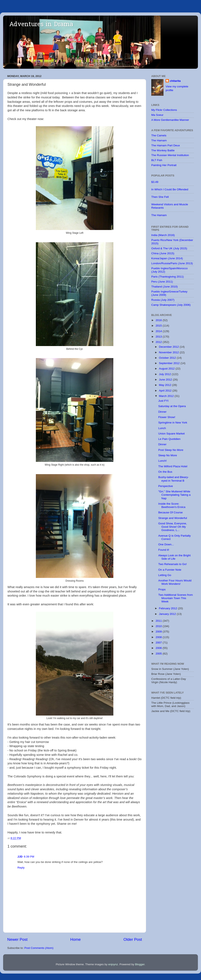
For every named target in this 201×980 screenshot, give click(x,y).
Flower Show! (167, 417)
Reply (21, 868)
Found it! (164, 550)
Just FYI (163, 401)
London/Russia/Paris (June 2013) (172, 263)
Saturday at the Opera (172, 406)
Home (75, 939)
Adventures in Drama (41, 25)
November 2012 (169, 352)
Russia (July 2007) (163, 300)
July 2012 (165, 374)
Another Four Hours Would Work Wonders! (175, 582)
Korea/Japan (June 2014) (167, 258)
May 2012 (165, 385)
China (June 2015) (163, 253)
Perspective (166, 486)
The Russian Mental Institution (170, 155)
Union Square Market (172, 434)
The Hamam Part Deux (166, 145)
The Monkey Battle (163, 150)
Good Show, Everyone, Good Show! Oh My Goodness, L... (173, 527)
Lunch (162, 428)
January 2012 (168, 614)
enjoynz (113, 964)
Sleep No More (168, 455)
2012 (159, 342)
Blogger (140, 964)
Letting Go (165, 575)
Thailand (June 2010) (165, 287)
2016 (159, 320)
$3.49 (155, 182)
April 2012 (166, 391)
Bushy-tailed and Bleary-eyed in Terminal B (174, 479)
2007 (159, 643)
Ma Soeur (157, 115)
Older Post (133, 939)
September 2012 (170, 363)
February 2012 (168, 608)
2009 (159, 632)
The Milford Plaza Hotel (173, 466)
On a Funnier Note (170, 570)
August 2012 (167, 369)
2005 (159, 654)
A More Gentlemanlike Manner (170, 120)
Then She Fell (160, 197)
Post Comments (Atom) (39, 948)
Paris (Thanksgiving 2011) (168, 277)
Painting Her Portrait (164, 165)
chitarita (175, 81)
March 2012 (167, 396)
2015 (159, 326)
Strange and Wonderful (173, 518)
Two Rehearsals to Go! (173, 564)
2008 (159, 637)
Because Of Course (171, 512)
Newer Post (17, 939)
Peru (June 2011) (162, 282)
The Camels (159, 135)
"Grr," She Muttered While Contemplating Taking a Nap (174, 495)
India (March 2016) (163, 235)
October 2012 (168, 358)
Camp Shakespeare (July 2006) (171, 305)
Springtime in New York (173, 423)
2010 (159, 626)
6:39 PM (29, 857)
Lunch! (163, 461)
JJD (20, 857)
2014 (159, 331)
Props (162, 589)
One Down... (166, 544)
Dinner (162, 412)
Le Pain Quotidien (169, 439)
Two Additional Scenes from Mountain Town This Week (176, 598)
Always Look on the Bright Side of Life (174, 557)
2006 (159, 648)
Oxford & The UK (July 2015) (169, 248)
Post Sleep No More (171, 450)
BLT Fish (157, 160)
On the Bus (165, 472)
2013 (159, 337)
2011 (159, 621)
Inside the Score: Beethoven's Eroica (172, 505)
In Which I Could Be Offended (170, 189)
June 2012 (166, 380)
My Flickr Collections (164, 110)
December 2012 (169, 347)
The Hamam (159, 140)
